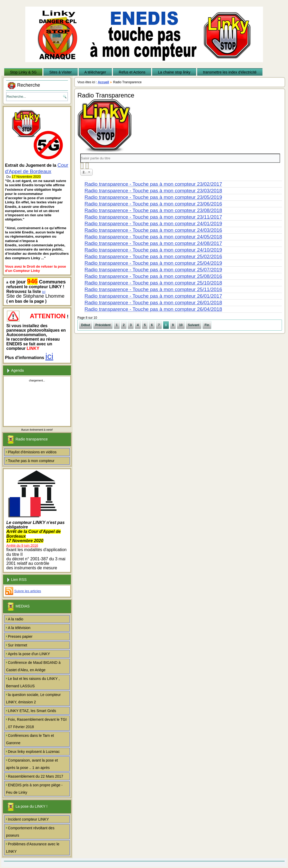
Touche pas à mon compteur (31, 461)
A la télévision (19, 628)
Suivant (194, 325)
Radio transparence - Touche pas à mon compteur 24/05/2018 (153, 237)
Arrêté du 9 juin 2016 (22, 545)
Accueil (103, 82)
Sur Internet (18, 645)
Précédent (103, 325)
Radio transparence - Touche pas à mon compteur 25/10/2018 (153, 283)
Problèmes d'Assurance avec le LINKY (33, 848)
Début (86, 325)
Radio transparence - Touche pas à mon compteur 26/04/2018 (153, 309)
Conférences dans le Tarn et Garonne (30, 739)
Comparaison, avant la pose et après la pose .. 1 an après (32, 764)
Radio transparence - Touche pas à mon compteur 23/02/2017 (153, 184)
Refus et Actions (132, 72)
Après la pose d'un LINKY (29, 654)
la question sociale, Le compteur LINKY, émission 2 (33, 698)
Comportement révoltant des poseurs (30, 832)
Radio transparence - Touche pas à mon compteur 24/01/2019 (153, 224)
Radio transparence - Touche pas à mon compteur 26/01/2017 (153, 296)
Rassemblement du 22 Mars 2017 (36, 776)
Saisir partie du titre (80, 154)
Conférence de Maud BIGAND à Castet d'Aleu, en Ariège (33, 666)
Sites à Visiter (60, 72)
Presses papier (20, 636)
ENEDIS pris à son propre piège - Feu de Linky (34, 789)
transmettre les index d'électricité (230, 72)
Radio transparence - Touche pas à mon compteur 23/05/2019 (153, 197)
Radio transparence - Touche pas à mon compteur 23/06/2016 (153, 204)
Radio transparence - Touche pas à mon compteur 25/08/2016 (153, 276)
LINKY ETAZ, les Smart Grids (32, 711)
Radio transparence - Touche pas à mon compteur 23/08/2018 (153, 210)
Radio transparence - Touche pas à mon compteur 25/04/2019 (153, 263)
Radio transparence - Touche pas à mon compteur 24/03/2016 (153, 230)
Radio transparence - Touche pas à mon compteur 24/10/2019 (153, 250)
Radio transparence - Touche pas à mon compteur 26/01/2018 (153, 303)
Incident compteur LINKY (28, 819)
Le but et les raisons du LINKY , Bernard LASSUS (33, 682)
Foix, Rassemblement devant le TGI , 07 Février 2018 (36, 723)
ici (44, 292)
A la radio (16, 619)
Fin (207, 325)
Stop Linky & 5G (23, 72)
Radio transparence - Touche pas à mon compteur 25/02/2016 (153, 256)
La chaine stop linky (174, 72)
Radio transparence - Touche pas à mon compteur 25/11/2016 (153, 289)
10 (181, 325)
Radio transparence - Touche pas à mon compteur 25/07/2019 (153, 270)
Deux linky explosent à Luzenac (34, 752)
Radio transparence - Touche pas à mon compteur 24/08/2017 (153, 243)
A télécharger (95, 72)
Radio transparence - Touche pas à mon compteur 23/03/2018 (153, 191)
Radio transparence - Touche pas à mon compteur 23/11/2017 (153, 217)
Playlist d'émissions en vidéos (32, 452)
